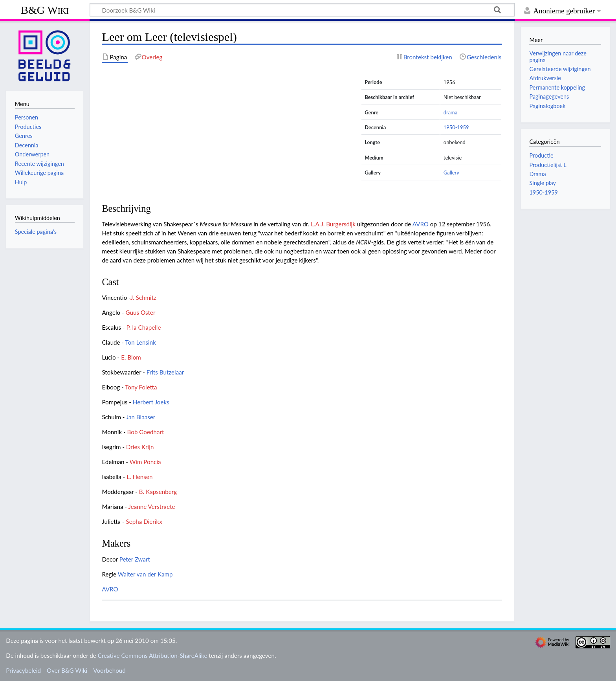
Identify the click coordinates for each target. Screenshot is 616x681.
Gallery (451, 173)
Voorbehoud (109, 670)
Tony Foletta (141, 387)
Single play (542, 183)
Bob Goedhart (146, 432)
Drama (537, 174)
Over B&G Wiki (67, 670)
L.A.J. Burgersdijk (333, 224)
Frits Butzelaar (165, 372)
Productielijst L (548, 165)
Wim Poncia (145, 462)
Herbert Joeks (151, 402)
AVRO (421, 224)
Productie (541, 155)
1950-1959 (456, 127)
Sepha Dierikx (144, 521)
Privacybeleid (23, 670)
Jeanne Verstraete (152, 507)
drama (450, 112)
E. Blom (131, 357)
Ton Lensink (141, 342)
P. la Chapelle (143, 327)
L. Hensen (139, 477)
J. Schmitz (143, 297)
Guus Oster (141, 312)
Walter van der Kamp (145, 574)
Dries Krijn (140, 447)
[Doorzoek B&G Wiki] (302, 10)
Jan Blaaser (141, 417)
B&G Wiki (45, 10)
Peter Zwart (135, 559)
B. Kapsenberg (158, 492)
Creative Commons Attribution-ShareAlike (153, 655)
